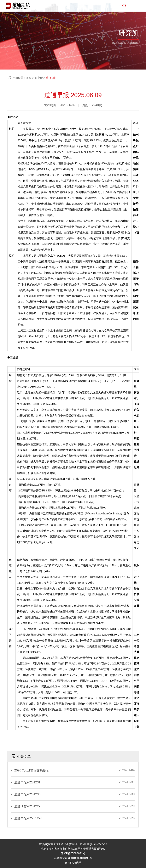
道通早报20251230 (27, 794)
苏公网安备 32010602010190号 (73, 858)
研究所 (39, 78)
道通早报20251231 (27, 782)
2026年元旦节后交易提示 (32, 770)
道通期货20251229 (27, 806)
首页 (29, 78)
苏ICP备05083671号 (73, 853)
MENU (137, 6)
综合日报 (51, 78)
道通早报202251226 (28, 818)
